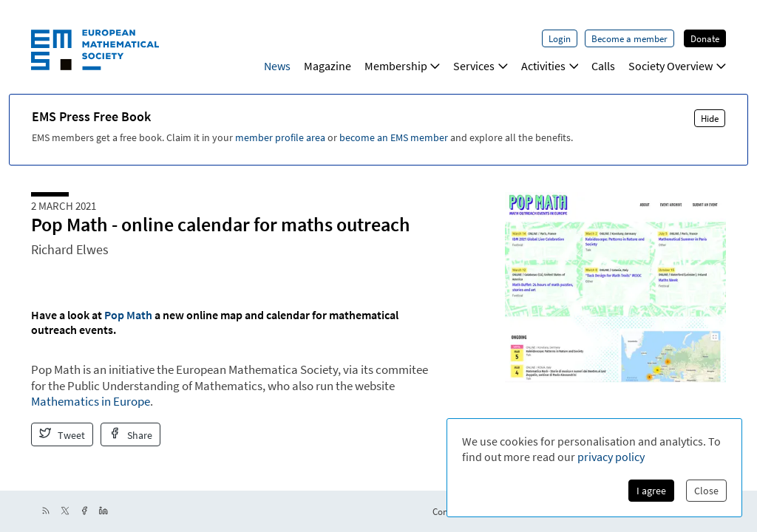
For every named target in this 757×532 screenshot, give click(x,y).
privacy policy (611, 457)
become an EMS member (394, 137)
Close (706, 491)
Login (560, 38)
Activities (550, 66)
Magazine (327, 66)
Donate (705, 38)
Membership (403, 66)
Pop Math (128, 315)
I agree (651, 491)
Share (130, 434)
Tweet (62, 434)
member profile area (280, 137)
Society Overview (677, 66)
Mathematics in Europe (91, 401)
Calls (603, 66)
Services (481, 66)
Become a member (629, 38)
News (277, 66)
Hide (710, 118)
